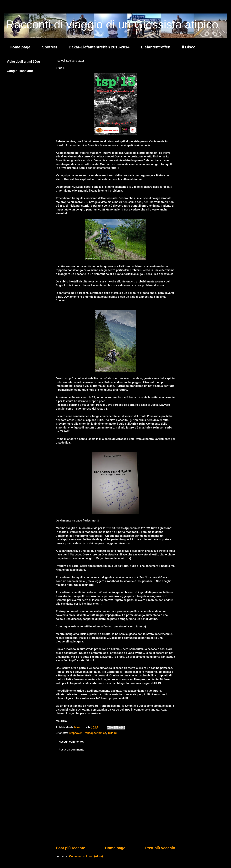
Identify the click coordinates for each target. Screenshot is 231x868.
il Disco (189, 47)
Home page (20, 47)
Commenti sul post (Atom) (86, 856)
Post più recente (70, 848)
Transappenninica (95, 733)
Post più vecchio (160, 848)
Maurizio (80, 727)
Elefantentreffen (156, 47)
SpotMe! (50, 47)
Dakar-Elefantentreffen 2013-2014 (99, 47)
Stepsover (75, 733)
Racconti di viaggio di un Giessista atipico (112, 24)
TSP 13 (112, 733)
